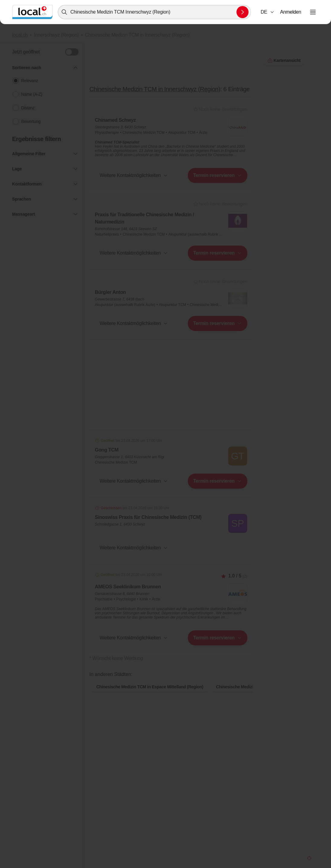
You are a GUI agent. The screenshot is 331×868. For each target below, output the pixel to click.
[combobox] (154, 12)
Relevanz (30, 81)
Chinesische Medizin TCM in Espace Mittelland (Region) (150, 696)
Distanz (28, 108)
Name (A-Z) (32, 94)
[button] (268, 12)
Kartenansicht (171, 668)
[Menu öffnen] (313, 12)
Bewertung (31, 121)
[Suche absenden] (243, 12)
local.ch (20, 35)
